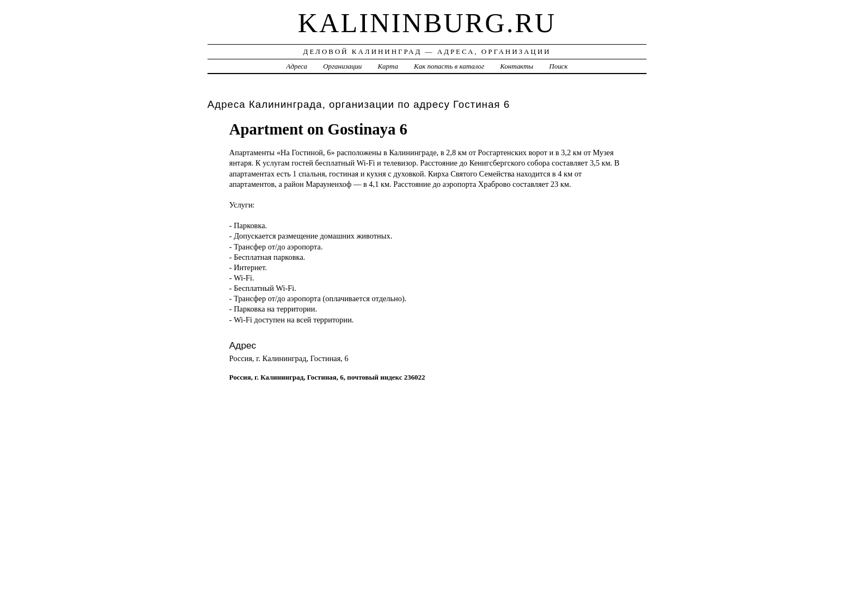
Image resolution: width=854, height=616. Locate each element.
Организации (342, 66)
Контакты (517, 66)
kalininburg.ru (427, 23)
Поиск (558, 66)
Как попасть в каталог (449, 66)
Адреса (297, 66)
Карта (388, 66)
